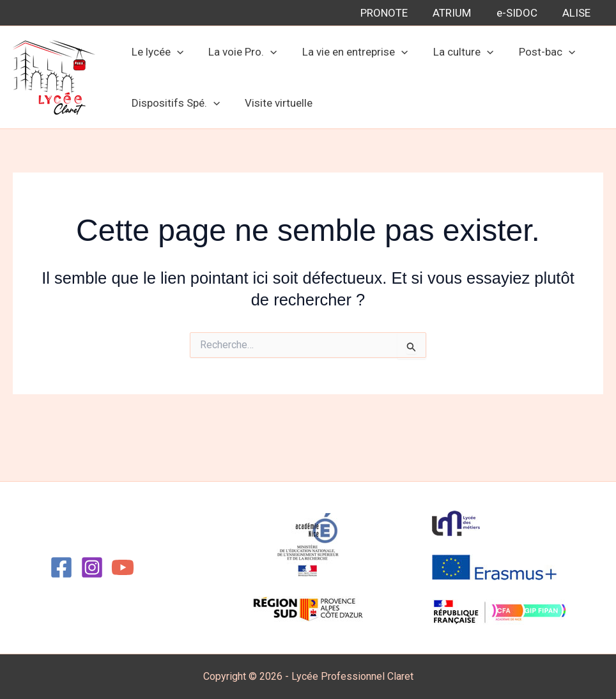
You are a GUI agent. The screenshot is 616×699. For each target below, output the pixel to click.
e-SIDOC (522, 13)
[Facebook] (61, 567)
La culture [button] (451, 52)
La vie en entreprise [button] (346, 52)
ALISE (578, 13)
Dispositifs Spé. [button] (174, 103)
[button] (175, 52)
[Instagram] (92, 567)
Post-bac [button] (531, 52)
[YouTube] (123, 567)
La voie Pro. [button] (237, 52)
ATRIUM (461, 13)
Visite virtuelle (273, 103)
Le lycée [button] (156, 52)
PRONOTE (396, 13)
